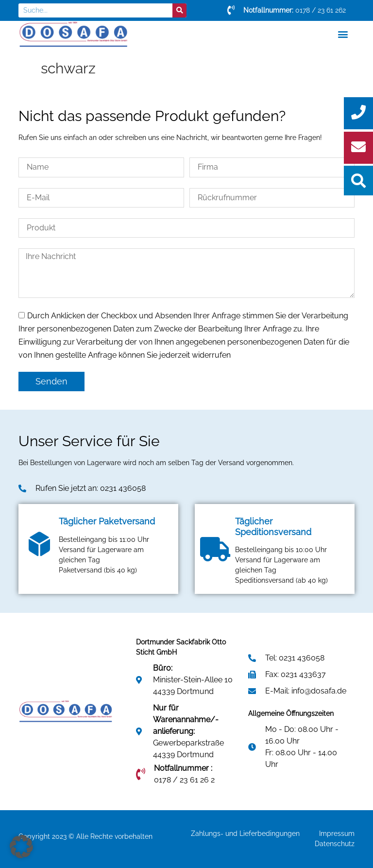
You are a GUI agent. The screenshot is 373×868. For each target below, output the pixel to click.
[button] (343, 34)
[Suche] (179, 10)
